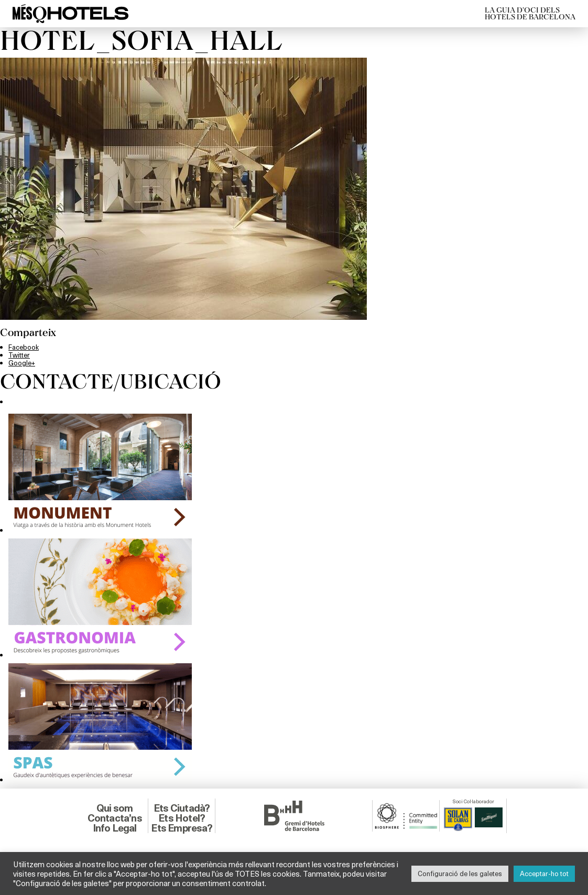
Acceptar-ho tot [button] (544, 874)
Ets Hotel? (182, 818)
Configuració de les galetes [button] (460, 874)
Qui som (115, 808)
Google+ (22, 363)
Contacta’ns (115, 818)
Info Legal (115, 828)
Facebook (24, 347)
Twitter (19, 355)
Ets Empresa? (181, 828)
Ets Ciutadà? (182, 808)
